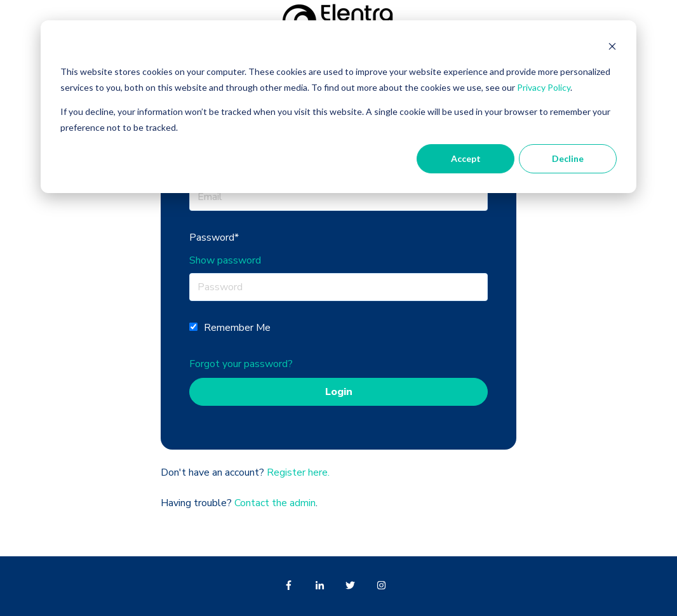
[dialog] (338, 107)
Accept (466, 158)
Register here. (298, 472)
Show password (225, 260)
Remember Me (237, 328)
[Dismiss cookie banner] (612, 48)
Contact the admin (275, 503)
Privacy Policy (544, 87)
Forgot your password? (241, 364)
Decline (568, 158)
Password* (214, 238)
